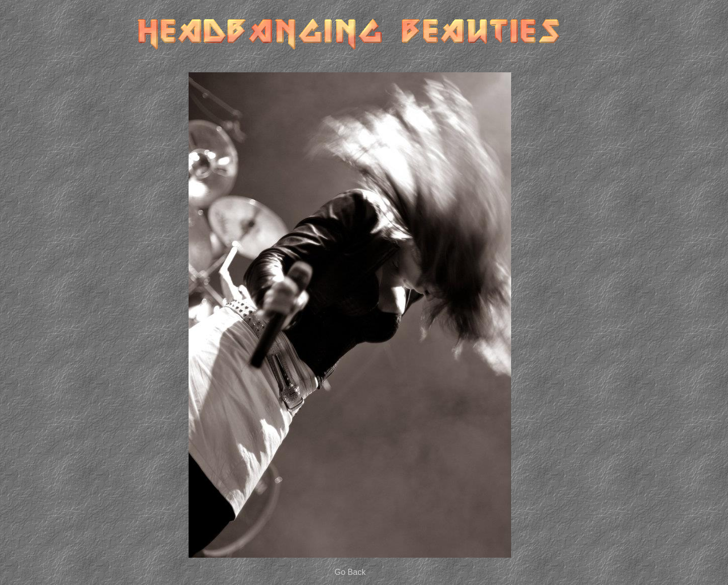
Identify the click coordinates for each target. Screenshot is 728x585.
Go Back (350, 572)
